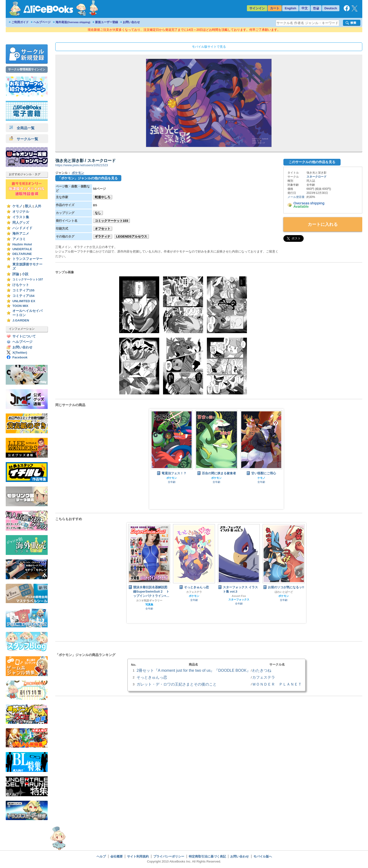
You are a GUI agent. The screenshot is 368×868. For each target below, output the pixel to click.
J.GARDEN (21, 320)
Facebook (20, 357)
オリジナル (21, 212)
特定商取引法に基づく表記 (207, 856)
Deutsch (331, 8)
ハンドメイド (22, 228)
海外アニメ (21, 234)
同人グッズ (21, 223)
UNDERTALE (22, 249)
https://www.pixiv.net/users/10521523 (82, 165)
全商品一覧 (22, 128)
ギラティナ (103, 236)
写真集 (149, 604)
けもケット (21, 285)
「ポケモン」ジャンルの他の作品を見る (88, 178)
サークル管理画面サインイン (27, 69)
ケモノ (17, 206)
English (290, 8)
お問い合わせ (131, 22)
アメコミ (19, 239)
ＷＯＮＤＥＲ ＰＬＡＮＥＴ (277, 684)
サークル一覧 (24, 139)
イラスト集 (21, 217)
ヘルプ (101, 856)
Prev (134, 573)
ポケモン (78, 173)
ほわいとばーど (284, 592)
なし (98, 213)
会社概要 (117, 856)
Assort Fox (239, 596)
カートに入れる (323, 224)
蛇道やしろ (103, 197)
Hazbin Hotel (22, 244)
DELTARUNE (22, 254)
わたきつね (262, 670)
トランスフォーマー (27, 259)
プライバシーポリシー (169, 856)
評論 (16, 274)
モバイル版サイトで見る (209, 47)
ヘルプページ (42, 22)
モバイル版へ (263, 856)
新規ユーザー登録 (107, 22)
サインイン (257, 8)
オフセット (103, 229)
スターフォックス (239, 599)
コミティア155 (23, 290)
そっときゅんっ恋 (152, 677)
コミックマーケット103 (111, 221)
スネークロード (317, 177)
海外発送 (73, 22)
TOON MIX (20, 306)
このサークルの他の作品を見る (312, 162)
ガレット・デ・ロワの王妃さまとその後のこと (177, 684)
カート (275, 8)
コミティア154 (23, 296)
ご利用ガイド (20, 22)
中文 (305, 8)
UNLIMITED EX (24, 301)
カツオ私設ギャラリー (149, 600)
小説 (25, 274)
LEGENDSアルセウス (132, 236)
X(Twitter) (20, 353)
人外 (38, 206)
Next (299, 573)
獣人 (28, 206)
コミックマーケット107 (28, 279)
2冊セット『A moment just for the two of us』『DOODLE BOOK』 (193, 670)
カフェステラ (194, 592)
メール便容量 (296, 197)
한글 (316, 8)
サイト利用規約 (138, 856)
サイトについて (24, 336)
